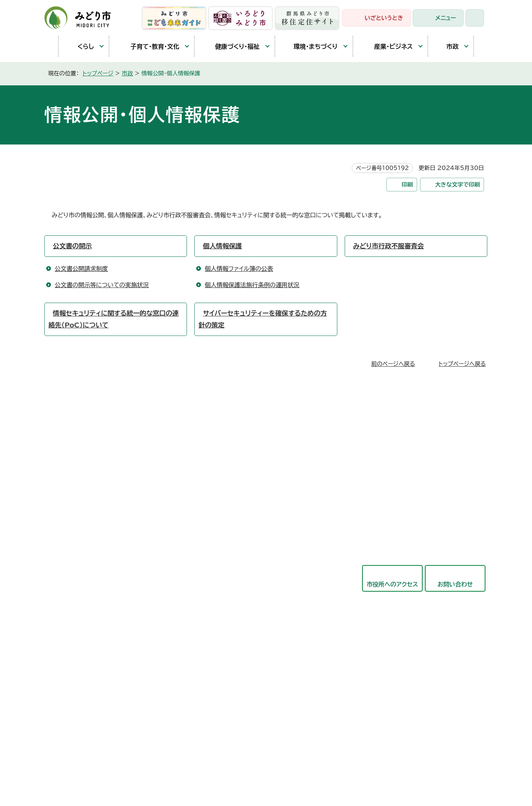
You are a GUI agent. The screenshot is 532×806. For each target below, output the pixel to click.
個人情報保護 (222, 246)
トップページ (98, 73)
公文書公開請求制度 (81, 269)
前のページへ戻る (393, 364)
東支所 (68, 525)
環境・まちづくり (310, 46)
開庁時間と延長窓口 (86, 542)
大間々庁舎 (74, 474)
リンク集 (219, 765)
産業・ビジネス (387, 46)
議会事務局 (231, 638)
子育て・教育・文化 (148, 46)
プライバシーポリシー (168, 765)
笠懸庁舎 (71, 457)
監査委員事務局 (237, 656)
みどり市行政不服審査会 (389, 246)
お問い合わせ (455, 584)
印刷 (407, 185)
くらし (80, 46)
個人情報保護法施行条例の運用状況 (252, 285)
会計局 (225, 602)
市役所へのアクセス (392, 584)
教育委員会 (231, 620)
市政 (447, 46)
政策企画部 (231, 457)
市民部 (225, 493)
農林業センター (79, 491)
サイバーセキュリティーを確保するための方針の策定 (263, 319)
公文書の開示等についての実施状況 (102, 285)
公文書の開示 (72, 246)
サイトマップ (258, 765)
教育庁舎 (71, 508)
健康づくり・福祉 (231, 46)
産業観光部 (231, 529)
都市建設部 (231, 547)
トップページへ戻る (462, 364)
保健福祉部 (231, 511)
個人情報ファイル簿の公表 (239, 269)
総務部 (225, 475)
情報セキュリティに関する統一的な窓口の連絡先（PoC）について (114, 319)
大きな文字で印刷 (458, 185)
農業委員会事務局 (240, 674)
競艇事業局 (231, 565)
